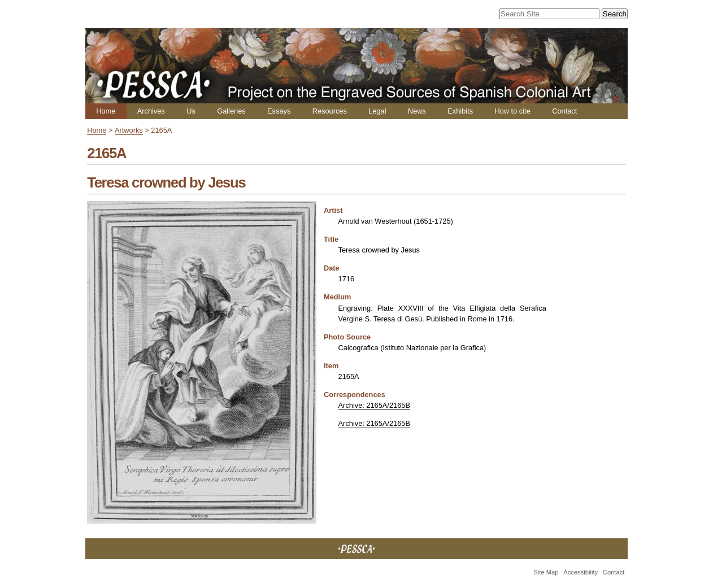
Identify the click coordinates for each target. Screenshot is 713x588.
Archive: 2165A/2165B (374, 405)
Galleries (231, 111)
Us (191, 111)
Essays (279, 111)
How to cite (512, 111)
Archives (151, 111)
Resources (330, 111)
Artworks (129, 130)
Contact (564, 111)
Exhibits (460, 111)
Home (106, 111)
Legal (377, 111)
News (417, 111)
